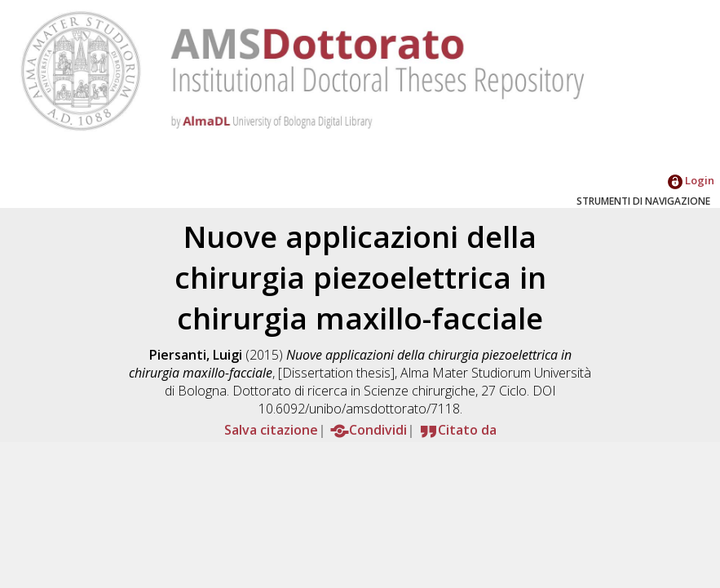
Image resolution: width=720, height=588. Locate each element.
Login (691, 180)
